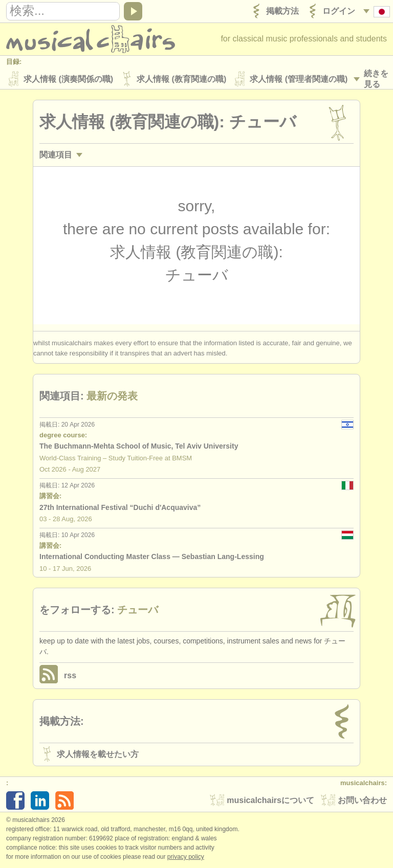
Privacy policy (186, 857)
